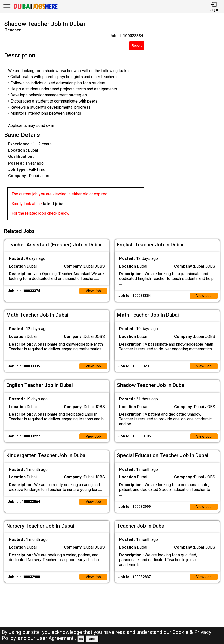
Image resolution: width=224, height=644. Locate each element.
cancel (93, 639)
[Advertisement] (187, 121)
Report (137, 45)
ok (81, 639)
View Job (93, 290)
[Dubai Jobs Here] (36, 8)
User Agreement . (56, 638)
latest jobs (53, 204)
